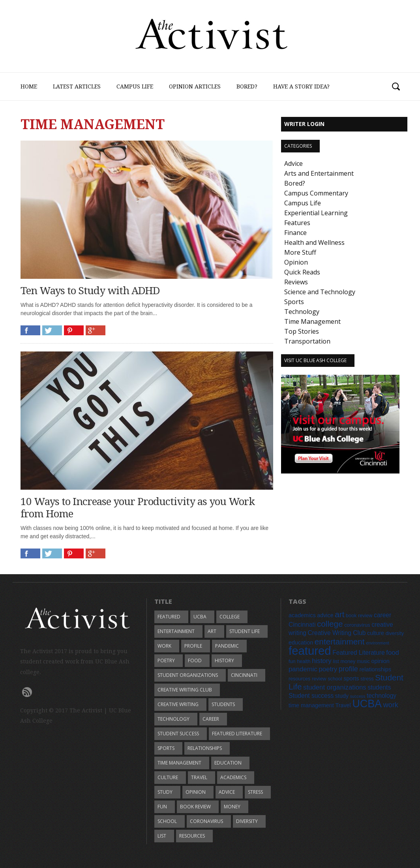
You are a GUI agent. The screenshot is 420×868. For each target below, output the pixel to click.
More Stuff (300, 252)
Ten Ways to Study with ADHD (90, 291)
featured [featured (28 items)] (310, 651)
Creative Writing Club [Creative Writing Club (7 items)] (337, 633)
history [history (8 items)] (322, 661)
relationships (205, 748)
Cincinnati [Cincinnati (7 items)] (302, 625)
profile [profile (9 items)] (348, 669)
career (211, 719)
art (212, 631)
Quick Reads (302, 272)
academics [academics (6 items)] (302, 615)
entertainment (176, 631)
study (165, 792)
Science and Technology (320, 292)
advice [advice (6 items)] (325, 615)
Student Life (245, 631)
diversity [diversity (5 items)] (395, 633)
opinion (196, 792)
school (167, 821)
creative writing (178, 704)
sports (166, 748)
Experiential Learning (316, 213)
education (228, 763)
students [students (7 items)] (379, 687)
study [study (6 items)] (342, 696)
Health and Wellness (314, 242)
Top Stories (302, 331)
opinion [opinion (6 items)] (381, 661)
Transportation (307, 341)
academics (233, 777)
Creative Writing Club (185, 690)
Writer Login (304, 124)
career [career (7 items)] (382, 615)
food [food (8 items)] (393, 653)
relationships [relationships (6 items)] (375, 669)
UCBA (200, 617)
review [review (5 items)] (319, 679)
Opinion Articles (195, 86)
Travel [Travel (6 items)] (343, 705)
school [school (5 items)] (335, 679)
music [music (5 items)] (363, 661)
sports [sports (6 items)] (351, 678)
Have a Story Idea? (301, 86)
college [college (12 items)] (330, 624)
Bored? (247, 86)
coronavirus (206, 821)
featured (169, 617)
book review (195, 807)
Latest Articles (77, 86)
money (232, 807)
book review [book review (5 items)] (359, 616)
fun (162, 807)
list (162, 836)
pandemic (227, 646)
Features (297, 223)
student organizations (188, 675)
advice (227, 792)
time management (179, 763)
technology (173, 719)
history (224, 660)
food (195, 660)
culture (168, 777)
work (164, 646)
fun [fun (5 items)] (292, 661)
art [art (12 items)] (339, 614)
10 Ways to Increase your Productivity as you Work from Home (138, 508)
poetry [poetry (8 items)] (328, 669)
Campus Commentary (316, 193)
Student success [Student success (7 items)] (311, 696)
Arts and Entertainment (319, 173)
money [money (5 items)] (348, 661)
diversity (247, 821)
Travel (199, 777)
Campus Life (135, 86)
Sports (294, 302)
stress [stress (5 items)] (367, 679)
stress (255, 792)
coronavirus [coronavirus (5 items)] (357, 625)
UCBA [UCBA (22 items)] (367, 704)
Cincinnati (244, 675)
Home (29, 86)
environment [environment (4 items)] (378, 643)
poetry (166, 660)
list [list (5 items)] (336, 661)
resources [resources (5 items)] (299, 679)
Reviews (296, 282)
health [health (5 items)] (304, 661)
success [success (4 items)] (358, 696)
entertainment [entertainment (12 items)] (340, 642)
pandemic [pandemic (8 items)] (303, 669)
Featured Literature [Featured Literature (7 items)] (358, 653)
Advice (293, 163)
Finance (295, 233)
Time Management (312, 321)
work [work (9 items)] (391, 705)
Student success (178, 734)
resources (192, 836)
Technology (302, 312)
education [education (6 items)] (301, 643)
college (230, 617)
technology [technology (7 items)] (382, 696)
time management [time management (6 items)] (311, 705)
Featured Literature (237, 734)
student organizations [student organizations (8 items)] (335, 687)
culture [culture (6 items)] (376, 633)
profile (193, 646)
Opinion (296, 262)
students (223, 704)
